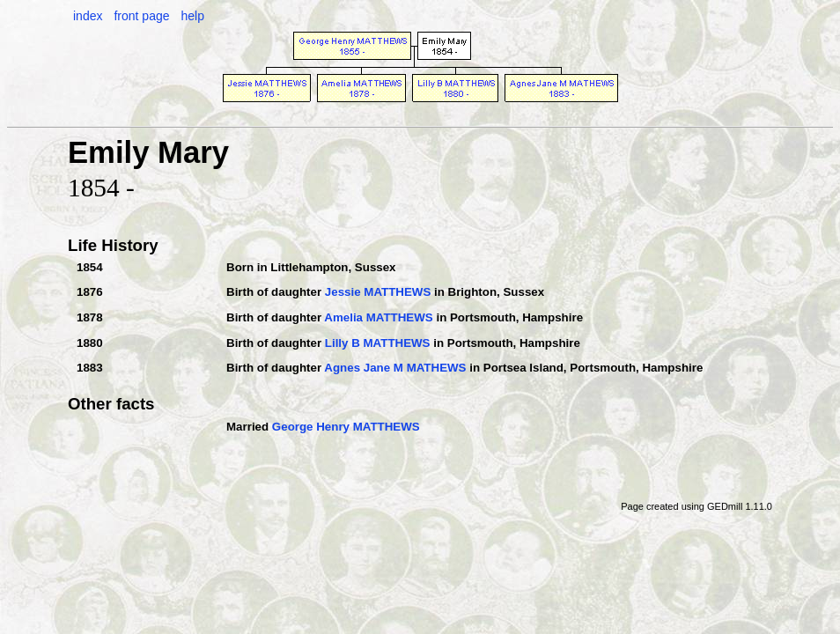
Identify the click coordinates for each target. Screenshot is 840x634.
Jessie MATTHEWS (378, 292)
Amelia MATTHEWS (378, 317)
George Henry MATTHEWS (346, 427)
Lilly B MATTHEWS (378, 343)
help (192, 16)
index (88, 16)
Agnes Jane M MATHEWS (395, 368)
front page (141, 16)
